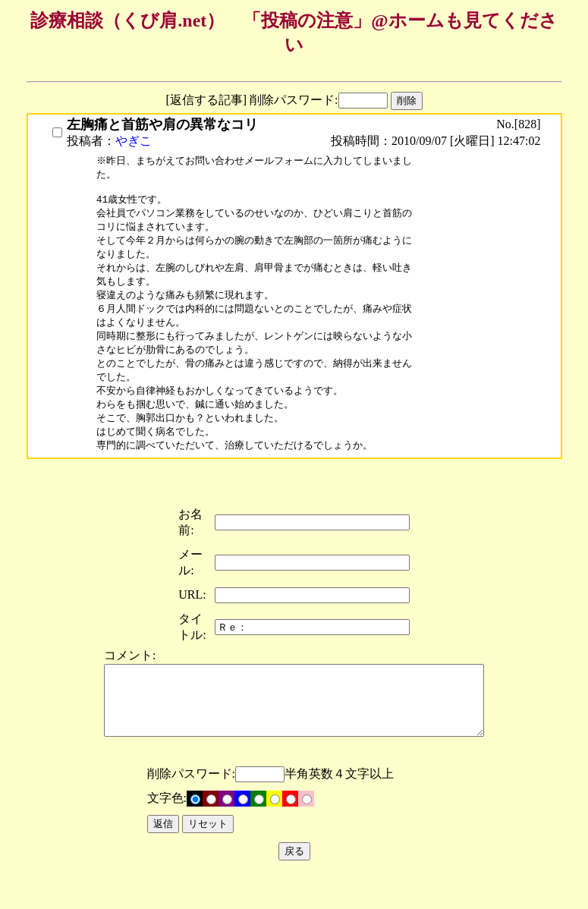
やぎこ (134, 141)
